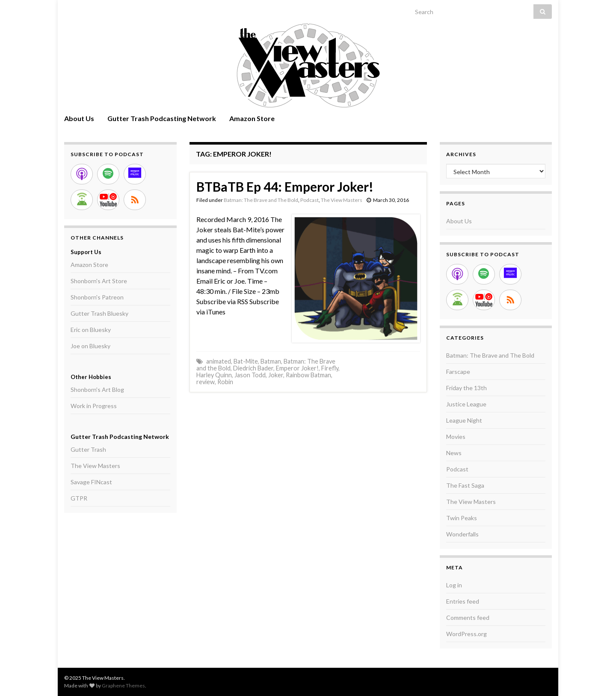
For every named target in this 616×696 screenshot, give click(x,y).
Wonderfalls (462, 534)
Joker (276, 375)
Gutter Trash (88, 449)
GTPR (79, 498)
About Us (79, 118)
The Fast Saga (465, 485)
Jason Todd (250, 375)
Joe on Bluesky (90, 346)
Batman (271, 361)
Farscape (458, 372)
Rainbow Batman (308, 375)
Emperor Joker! (297, 368)
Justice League (466, 404)
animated (219, 361)
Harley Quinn (214, 375)
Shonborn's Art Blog (97, 389)
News (454, 453)
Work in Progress (94, 406)
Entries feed (463, 601)
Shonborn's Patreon (97, 297)
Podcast (309, 200)
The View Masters (342, 200)
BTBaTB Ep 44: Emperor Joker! (285, 187)
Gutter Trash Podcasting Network (162, 118)
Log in (454, 585)
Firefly (330, 368)
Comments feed (468, 618)
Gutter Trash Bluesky (99, 313)
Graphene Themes (123, 686)
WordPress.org (466, 634)
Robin (225, 382)
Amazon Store (252, 118)
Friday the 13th (466, 388)
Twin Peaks (462, 518)
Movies (456, 437)
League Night (464, 420)
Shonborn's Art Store (99, 281)
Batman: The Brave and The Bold (261, 200)
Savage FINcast (91, 482)
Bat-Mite (246, 361)
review (206, 382)
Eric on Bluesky (91, 330)
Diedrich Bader (253, 368)
